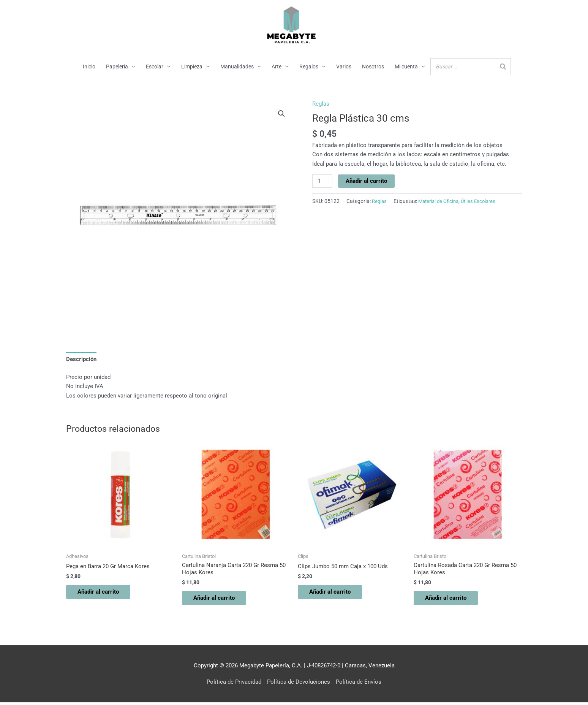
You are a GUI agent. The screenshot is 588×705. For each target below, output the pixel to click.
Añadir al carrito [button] (102, 594)
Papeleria (117, 67)
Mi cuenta (406, 67)
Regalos (309, 67)
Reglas (321, 104)
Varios (344, 67)
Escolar (155, 67)
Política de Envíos (359, 684)
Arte (277, 67)
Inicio (89, 67)
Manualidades (237, 67)
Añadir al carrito (367, 181)
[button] (281, 114)
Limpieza (192, 67)
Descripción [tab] (81, 360)
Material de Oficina (441, 201)
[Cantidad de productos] (322, 182)
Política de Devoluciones (299, 684)
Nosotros (373, 67)
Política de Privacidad (234, 684)
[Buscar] (503, 67)
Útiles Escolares (484, 201)
